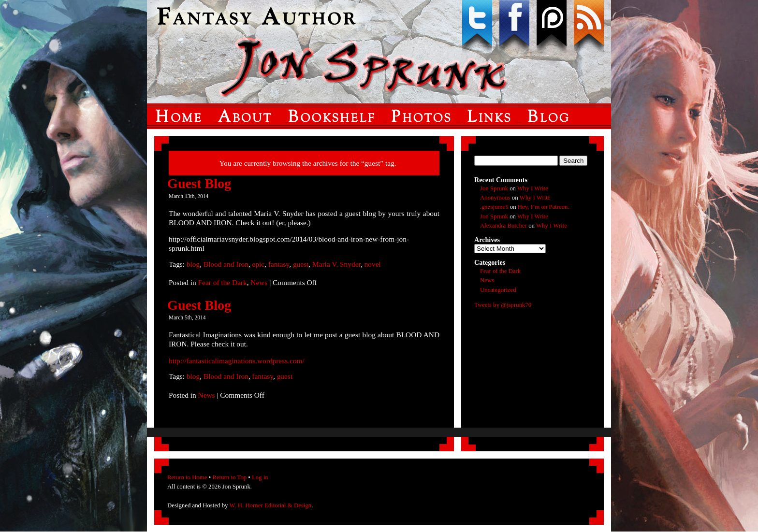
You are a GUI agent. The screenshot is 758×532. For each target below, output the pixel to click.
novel (373, 264)
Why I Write (533, 188)
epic (259, 264)
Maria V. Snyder (336, 264)
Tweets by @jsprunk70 (503, 305)
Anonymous (495, 198)
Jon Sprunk (494, 188)
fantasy (279, 264)
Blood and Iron (226, 264)
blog (193, 264)
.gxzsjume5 (494, 207)
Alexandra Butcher (503, 226)
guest (301, 264)
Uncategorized (498, 290)
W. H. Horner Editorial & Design (270, 505)
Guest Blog (199, 183)
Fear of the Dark (223, 282)
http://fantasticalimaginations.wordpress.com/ (237, 361)
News (259, 282)
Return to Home (187, 477)
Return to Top (229, 477)
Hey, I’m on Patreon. (544, 207)
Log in (260, 477)
